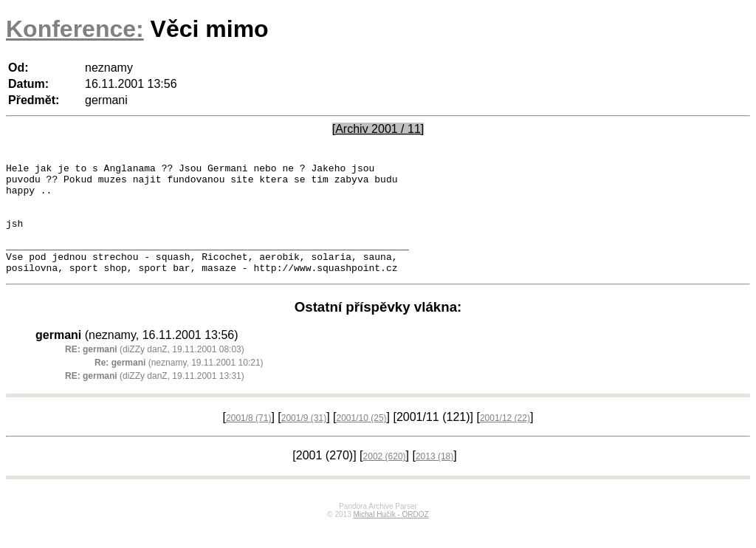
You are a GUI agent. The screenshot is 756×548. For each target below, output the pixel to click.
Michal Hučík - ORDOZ (391, 537)
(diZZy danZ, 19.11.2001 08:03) (155, 371)
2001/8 (248, 440)
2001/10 (362, 440)
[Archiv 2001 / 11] (378, 129)
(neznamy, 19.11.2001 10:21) (179, 385)
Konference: (75, 29)
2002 (385, 479)
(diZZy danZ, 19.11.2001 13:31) (155, 398)
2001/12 (505, 440)
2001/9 (304, 440)
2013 (434, 479)
